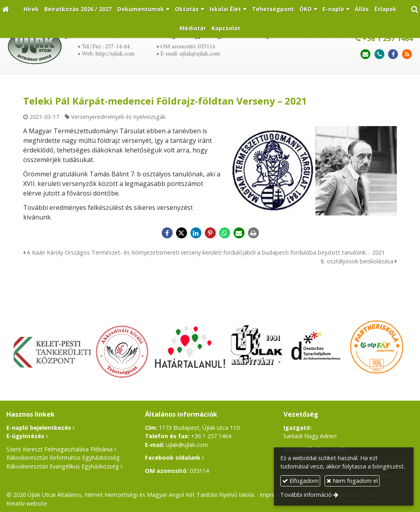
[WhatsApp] (224, 233)
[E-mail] (366, 54)
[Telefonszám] (379, 54)
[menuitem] (31, 9)
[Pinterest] (210, 233)
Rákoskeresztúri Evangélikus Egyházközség (63, 466)
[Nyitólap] (5, 9)
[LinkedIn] (196, 233)
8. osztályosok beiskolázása (359, 261)
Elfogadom (300, 481)
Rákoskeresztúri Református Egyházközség (63, 458)
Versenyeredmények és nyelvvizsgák (118, 117)
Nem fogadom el (352, 481)
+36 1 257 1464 (384, 38)
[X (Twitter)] (181, 233)
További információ (306, 495)
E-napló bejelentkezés (39, 428)
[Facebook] (393, 54)
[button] (415, 9)
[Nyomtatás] (253, 233)
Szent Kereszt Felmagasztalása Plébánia (59, 449)
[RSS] (407, 54)
